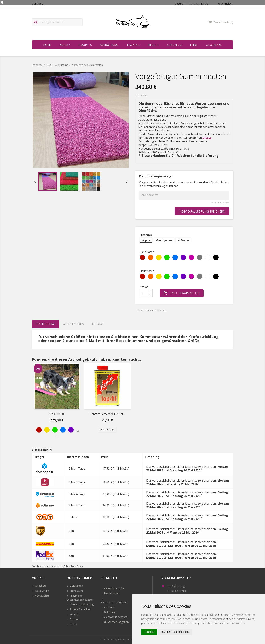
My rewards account (115, 617)
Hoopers (85, 45)
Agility (65, 45)
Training (133, 45)
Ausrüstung (109, 45)
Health (153, 45)
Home (47, 45)
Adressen (109, 607)
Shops (73, 624)
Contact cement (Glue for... (107, 414)
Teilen (140, 311)
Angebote (41, 586)
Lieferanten (76, 586)
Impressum (76, 591)
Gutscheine (110, 612)
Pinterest (161, 311)
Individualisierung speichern (202, 211)
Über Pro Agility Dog (81, 604)
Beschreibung (45, 324)
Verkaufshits (42, 596)
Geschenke (214, 45)
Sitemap (74, 619)
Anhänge (98, 324)
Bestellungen (111, 593)
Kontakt (74, 614)
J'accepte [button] (149, 632)
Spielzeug (174, 45)
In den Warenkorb (182, 293)
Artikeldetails (74, 324)
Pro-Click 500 (57, 414)
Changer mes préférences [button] (175, 632)
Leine (194, 45)
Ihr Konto (109, 578)
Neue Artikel (42, 591)
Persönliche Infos (114, 588)
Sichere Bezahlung (80, 609)
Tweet (150, 311)
